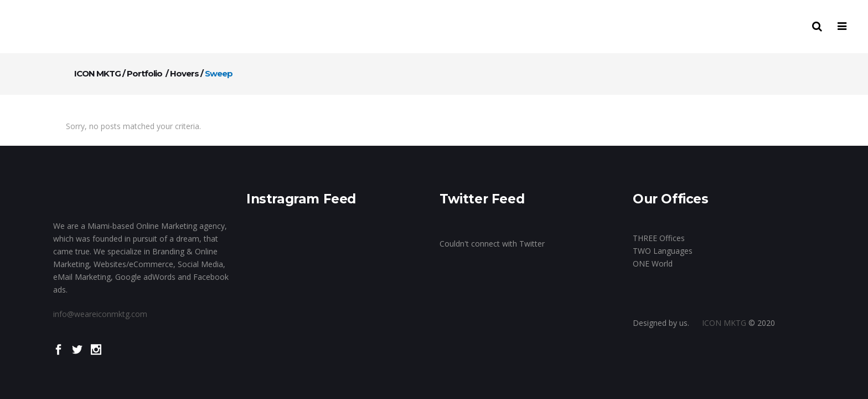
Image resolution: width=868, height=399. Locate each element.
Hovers (184, 73)
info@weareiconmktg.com (100, 311)
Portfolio (144, 73)
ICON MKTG (97, 73)
